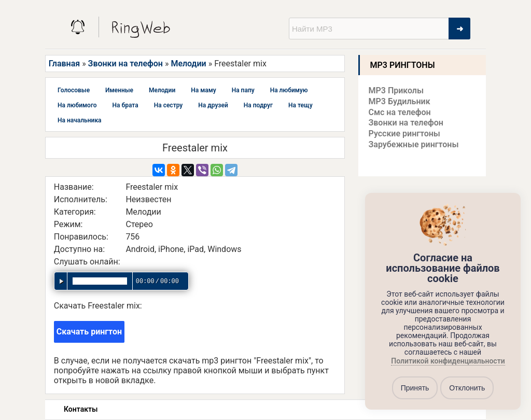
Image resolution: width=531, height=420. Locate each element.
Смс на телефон (400, 112)
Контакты (81, 409)
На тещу (301, 105)
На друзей (213, 105)
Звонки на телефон (125, 64)
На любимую (289, 90)
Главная (64, 64)
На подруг (258, 105)
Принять (415, 388)
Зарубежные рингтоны (414, 144)
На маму (203, 90)
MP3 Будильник (400, 101)
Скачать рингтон (89, 332)
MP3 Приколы (396, 90)
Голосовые (74, 90)
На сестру (169, 105)
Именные (119, 90)
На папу (243, 90)
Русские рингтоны (404, 134)
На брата (125, 105)
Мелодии (188, 64)
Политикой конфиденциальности (448, 361)
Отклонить (467, 388)
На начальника (80, 120)
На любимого (77, 105)
